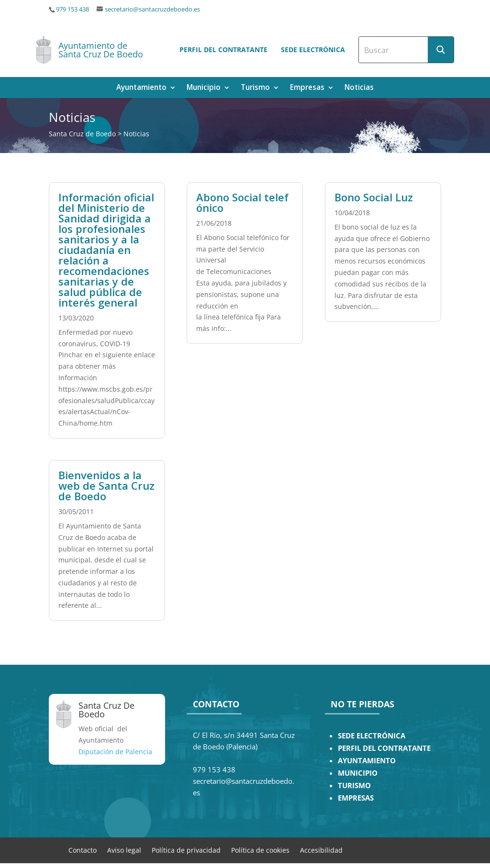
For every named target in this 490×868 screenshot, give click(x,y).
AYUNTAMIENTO (367, 761)
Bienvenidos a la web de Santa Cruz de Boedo (106, 485)
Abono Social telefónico (242, 202)
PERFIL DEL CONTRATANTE (384, 748)
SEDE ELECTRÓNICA (372, 736)
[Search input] (394, 50)
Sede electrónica (313, 49)
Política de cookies (260, 850)
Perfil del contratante (223, 49)
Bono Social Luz (374, 197)
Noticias (359, 88)
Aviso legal (124, 850)
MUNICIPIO (358, 773)
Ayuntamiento (141, 88)
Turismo (255, 88)
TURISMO (354, 786)
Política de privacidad (186, 850)
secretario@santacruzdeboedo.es (152, 9)
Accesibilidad (321, 850)
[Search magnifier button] (441, 50)
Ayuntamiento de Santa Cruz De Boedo (101, 50)
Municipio (204, 88)
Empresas (307, 88)
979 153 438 (72, 9)
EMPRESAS (356, 798)
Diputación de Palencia (115, 752)
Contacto (83, 850)
